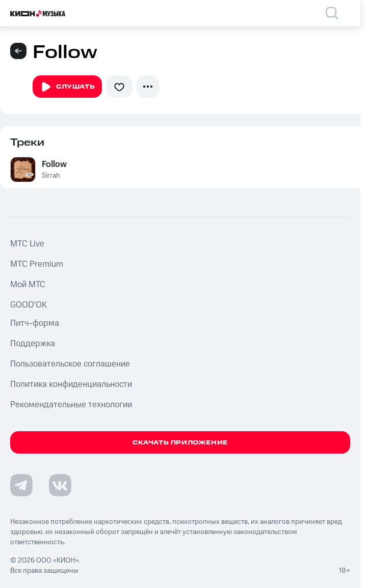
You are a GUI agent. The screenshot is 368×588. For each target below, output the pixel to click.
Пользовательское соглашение (70, 364)
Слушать (67, 87)
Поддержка (33, 344)
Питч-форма (35, 323)
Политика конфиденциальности (71, 384)
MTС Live (27, 244)
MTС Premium (37, 264)
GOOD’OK (29, 305)
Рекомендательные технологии (71, 405)
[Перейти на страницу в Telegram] (21, 485)
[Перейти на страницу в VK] (60, 485)
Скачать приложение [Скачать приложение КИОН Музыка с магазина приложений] (180, 443)
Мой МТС (28, 285)
